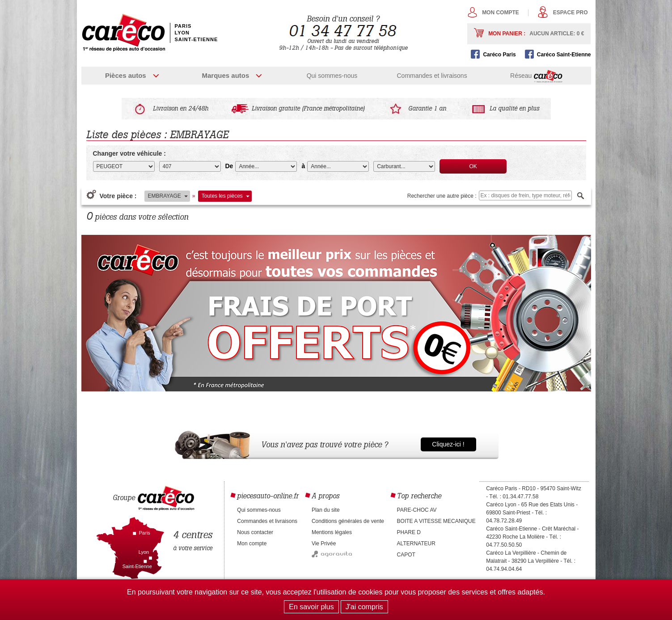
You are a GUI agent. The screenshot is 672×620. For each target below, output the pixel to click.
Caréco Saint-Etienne (564, 55)
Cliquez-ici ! (448, 444)
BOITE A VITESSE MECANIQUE (436, 521)
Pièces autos (126, 75)
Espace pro (571, 13)
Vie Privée (324, 544)
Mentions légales (332, 532)
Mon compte (501, 13)
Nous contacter (255, 532)
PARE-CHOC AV (417, 510)
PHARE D (409, 532)
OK (473, 166)
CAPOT (406, 555)
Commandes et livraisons (432, 76)
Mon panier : (536, 34)
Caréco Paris (499, 55)
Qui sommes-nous (332, 76)
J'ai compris (364, 607)
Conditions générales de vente (348, 521)
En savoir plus (311, 607)
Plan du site (326, 510)
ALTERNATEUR (416, 544)
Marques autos (225, 75)
